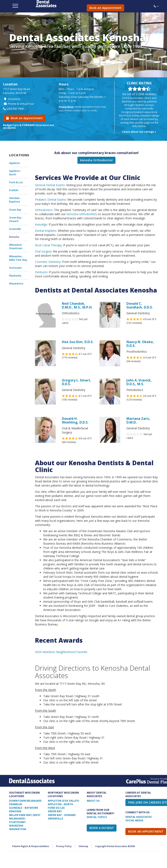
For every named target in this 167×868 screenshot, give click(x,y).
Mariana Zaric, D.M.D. (138, 420)
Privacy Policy (64, 846)
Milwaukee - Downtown (16, 246)
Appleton (14, 163)
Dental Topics (97, 817)
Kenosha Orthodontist (96, 160)
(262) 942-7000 (15, 109)
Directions (12, 99)
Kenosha (14, 237)
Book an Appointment (24, 118)
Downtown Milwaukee (25, 801)
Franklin (14, 190)
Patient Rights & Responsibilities (31, 846)
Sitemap (83, 846)
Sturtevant (15, 268)
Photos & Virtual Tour (19, 104)
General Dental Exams (50, 185)
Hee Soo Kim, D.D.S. (78, 342)
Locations (19, 155)
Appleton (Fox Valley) (63, 801)
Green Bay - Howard (16, 219)
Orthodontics (44, 210)
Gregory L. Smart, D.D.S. (77, 382)
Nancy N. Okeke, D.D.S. (140, 344)
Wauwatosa (16, 283)
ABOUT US (93, 801)
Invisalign (41, 224)
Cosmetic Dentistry (48, 262)
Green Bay (15, 210)
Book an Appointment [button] (105, 8)
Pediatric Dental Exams (50, 200)
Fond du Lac (16, 182)
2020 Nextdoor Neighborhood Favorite (61, 652)
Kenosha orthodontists (82, 214)
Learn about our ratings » (139, 132)
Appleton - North (15, 173)
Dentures (41, 272)
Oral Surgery (43, 251)
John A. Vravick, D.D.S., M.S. (139, 382)
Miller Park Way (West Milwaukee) (25, 817)
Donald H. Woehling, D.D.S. (75, 420)
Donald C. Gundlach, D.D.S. (140, 305)
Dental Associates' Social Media (139, 819)
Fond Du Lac (56, 808)
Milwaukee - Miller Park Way (18, 258)
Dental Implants (46, 231)
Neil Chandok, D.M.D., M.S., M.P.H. (77, 305)
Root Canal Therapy (48, 245)
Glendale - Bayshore (15, 200)
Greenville (15, 229)
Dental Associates (58, 4)
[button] (156, 6)
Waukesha (15, 276)
